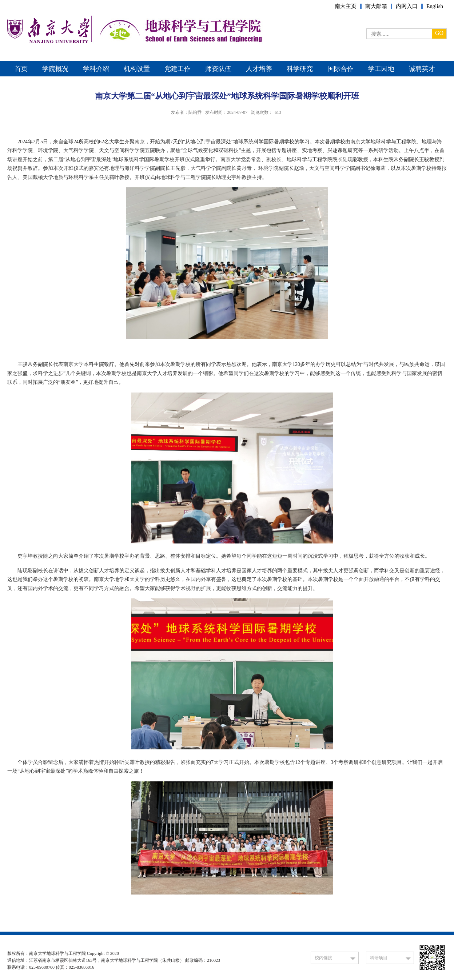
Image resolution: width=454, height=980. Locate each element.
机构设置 (137, 69)
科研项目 (379, 958)
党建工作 (178, 69)
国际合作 (340, 69)
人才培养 (259, 69)
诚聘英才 (422, 69)
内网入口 (407, 6)
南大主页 (346, 6)
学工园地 (381, 69)
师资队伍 (218, 69)
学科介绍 (96, 69)
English (435, 6)
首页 (21, 69)
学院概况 (55, 69)
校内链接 (323, 958)
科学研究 (300, 69)
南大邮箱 (376, 6)
